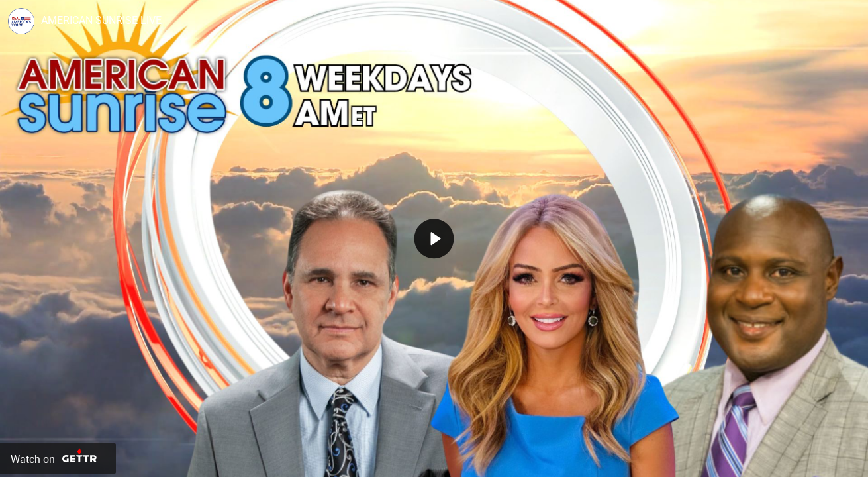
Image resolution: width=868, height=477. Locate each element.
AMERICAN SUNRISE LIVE (101, 20)
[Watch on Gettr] (58, 458)
